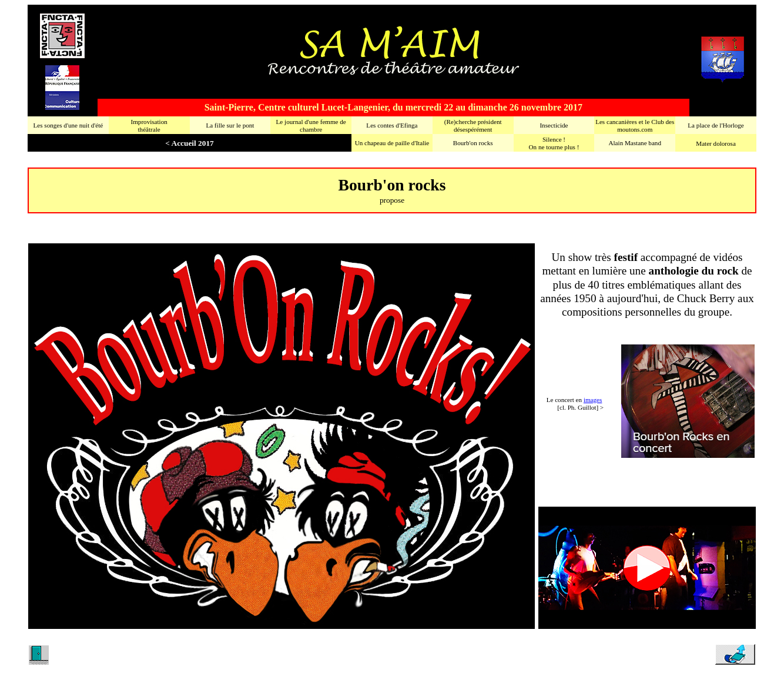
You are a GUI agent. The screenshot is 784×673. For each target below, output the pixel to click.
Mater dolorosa (716, 143)
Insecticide (554, 125)
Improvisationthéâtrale (149, 125)
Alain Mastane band (635, 143)
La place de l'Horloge (716, 125)
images (593, 400)
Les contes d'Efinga (392, 125)
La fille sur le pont (230, 125)
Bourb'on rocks (473, 143)
